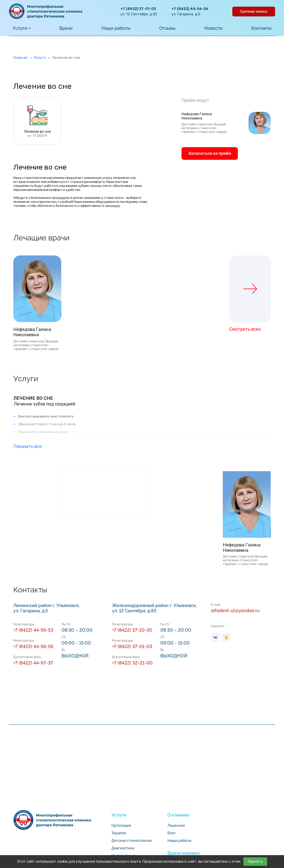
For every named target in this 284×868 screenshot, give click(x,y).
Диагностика (123, 848)
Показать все (28, 446)
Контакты (261, 28)
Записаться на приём (210, 153)
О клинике (178, 815)
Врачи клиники (184, 853)
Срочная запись (254, 11)
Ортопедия (121, 825)
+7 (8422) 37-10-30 (132, 630)
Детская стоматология (131, 841)
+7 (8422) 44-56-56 (190, 9)
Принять (255, 861)
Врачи (66, 28)
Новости (213, 28)
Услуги (21, 28)
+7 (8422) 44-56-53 (33, 630)
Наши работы (116, 28)
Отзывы (167, 28)
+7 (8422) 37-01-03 (138, 9)
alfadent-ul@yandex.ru (235, 611)
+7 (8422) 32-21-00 (132, 663)
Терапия (119, 833)
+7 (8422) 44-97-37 (33, 663)
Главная (20, 58)
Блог (172, 833)
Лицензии (176, 825)
